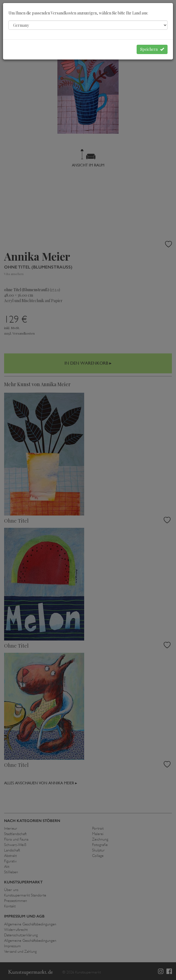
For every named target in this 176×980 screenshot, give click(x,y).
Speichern (152, 49)
